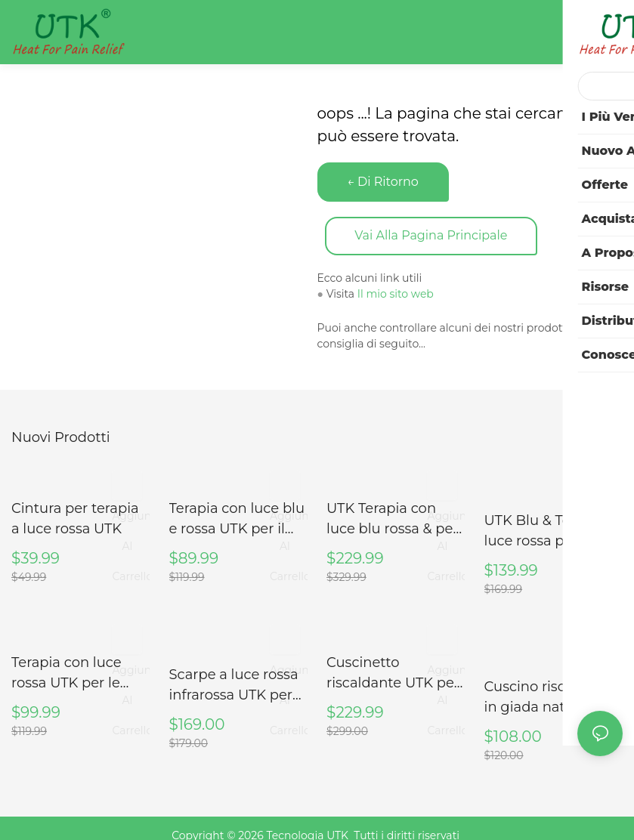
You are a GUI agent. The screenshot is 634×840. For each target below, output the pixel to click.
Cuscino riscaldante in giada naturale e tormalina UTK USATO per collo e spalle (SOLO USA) (550, 683)
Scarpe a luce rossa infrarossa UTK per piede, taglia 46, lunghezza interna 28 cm (234, 683)
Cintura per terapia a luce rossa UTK (75, 518)
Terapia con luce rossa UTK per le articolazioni (66, 672)
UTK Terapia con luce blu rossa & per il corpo (393, 519)
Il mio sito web (396, 295)
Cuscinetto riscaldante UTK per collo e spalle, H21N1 (393, 672)
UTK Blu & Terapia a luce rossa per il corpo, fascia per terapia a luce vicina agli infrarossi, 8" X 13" (551, 530)
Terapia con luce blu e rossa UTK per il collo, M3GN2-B (237, 519)
